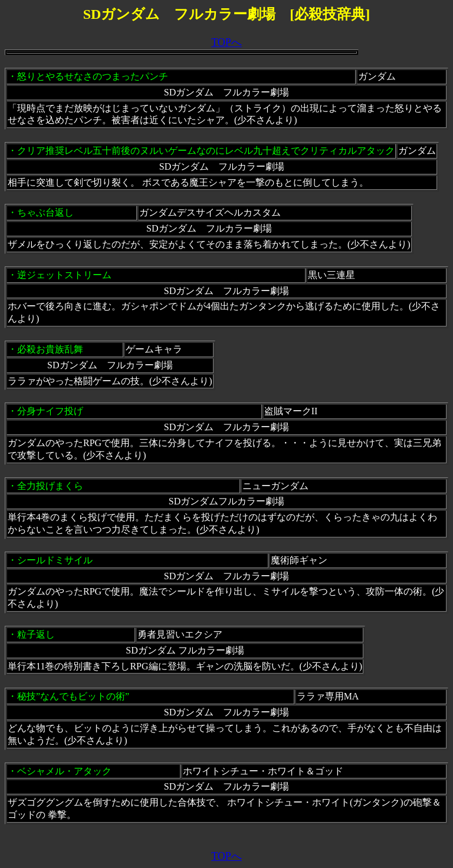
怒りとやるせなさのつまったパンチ (93, 76)
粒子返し (36, 634)
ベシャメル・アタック (64, 771)
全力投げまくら (50, 486)
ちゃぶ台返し (45, 212)
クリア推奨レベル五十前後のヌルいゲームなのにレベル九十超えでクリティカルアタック (206, 151)
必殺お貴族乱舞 (50, 349)
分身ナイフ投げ (50, 411)
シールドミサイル (55, 560)
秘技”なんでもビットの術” (73, 696)
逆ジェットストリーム (64, 275)
